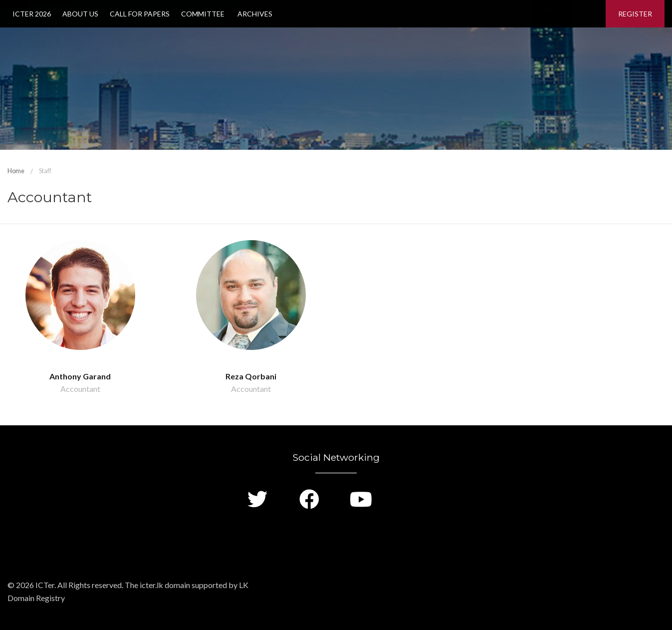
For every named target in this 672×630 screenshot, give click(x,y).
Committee (203, 14)
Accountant (80, 389)
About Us (80, 14)
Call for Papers (140, 14)
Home (16, 171)
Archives (254, 14)
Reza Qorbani (251, 376)
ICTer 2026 (32, 14)
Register (635, 14)
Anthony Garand (80, 376)
